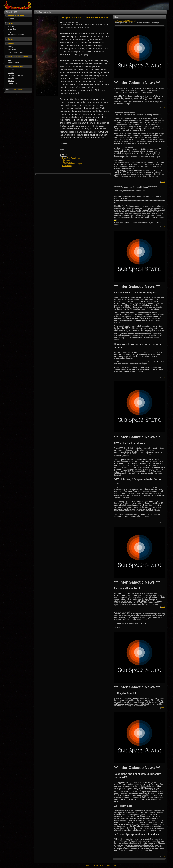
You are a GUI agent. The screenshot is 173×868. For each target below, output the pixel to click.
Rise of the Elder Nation (71, 158)
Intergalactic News (15, 67)
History (10, 47)
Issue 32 (11, 73)
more (163, 107)
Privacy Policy (99, 865)
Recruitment (67, 166)
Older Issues (12, 83)
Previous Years (13, 62)
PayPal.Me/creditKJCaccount (125, 21)
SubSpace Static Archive (18, 57)
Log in (13, 89)
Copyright (89, 865)
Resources (12, 44)
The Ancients (67, 162)
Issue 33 (11, 70)
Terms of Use (111, 865)
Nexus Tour (12, 29)
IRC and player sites (15, 52)
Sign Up (11, 26)
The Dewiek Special (15, 75)
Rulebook (11, 19)
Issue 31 (11, 78)
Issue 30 (11, 81)
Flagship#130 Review (16, 34)
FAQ (9, 32)
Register (21, 89)
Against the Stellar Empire (72, 164)
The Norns (66, 160)
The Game (12, 23)
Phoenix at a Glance (16, 16)
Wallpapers (12, 49)
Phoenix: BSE (12, 12)
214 (9, 60)
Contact (11, 39)
